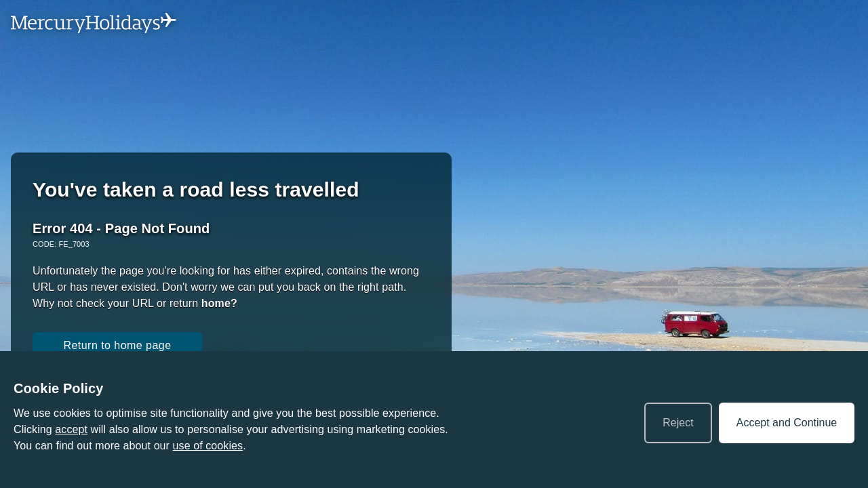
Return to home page (117, 345)
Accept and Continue (787, 423)
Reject (678, 423)
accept (71, 429)
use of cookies (208, 446)
